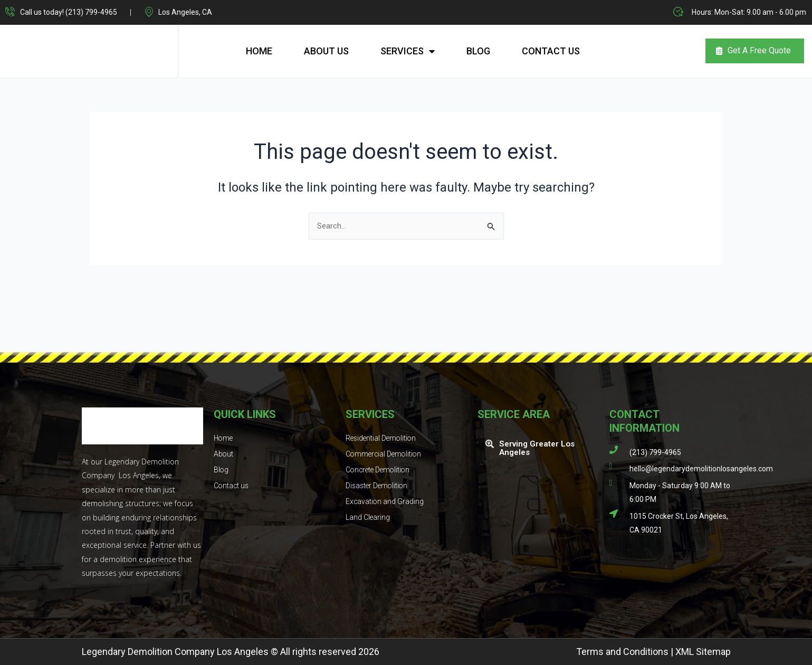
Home (259, 50)
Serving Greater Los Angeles (539, 448)
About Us (326, 50)
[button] (538, 448)
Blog (478, 50)
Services (408, 51)
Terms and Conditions (622, 652)
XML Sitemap (703, 652)
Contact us (551, 50)
